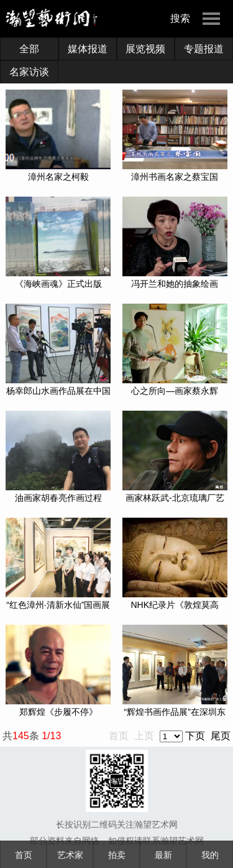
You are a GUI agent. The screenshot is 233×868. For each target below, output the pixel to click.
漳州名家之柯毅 (58, 177)
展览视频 (145, 49)
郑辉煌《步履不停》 (58, 712)
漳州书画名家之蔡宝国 (175, 177)
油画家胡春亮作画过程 (58, 498)
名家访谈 (29, 72)
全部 (29, 49)
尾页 (221, 736)
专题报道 (204, 49)
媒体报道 (88, 49)
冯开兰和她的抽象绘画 (175, 284)
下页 (195, 736)
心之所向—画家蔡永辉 (175, 391)
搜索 (180, 18)
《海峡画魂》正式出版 (58, 284)
